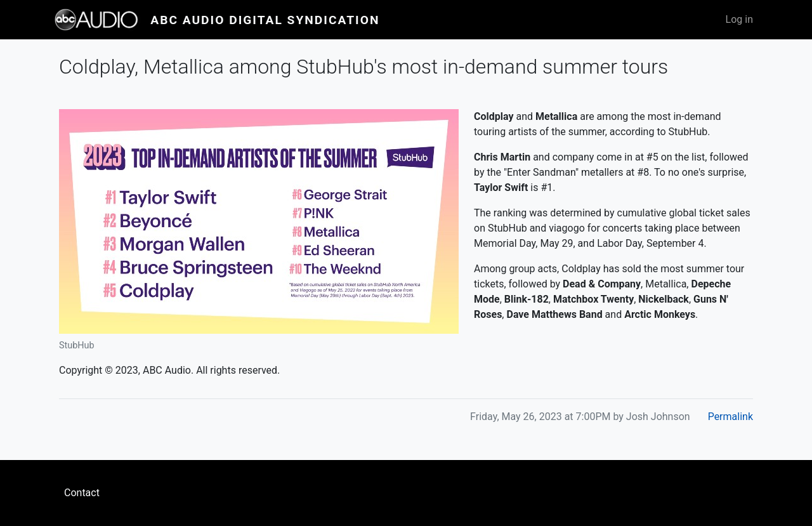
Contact (82, 493)
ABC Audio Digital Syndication (265, 20)
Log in (739, 19)
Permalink (730, 417)
